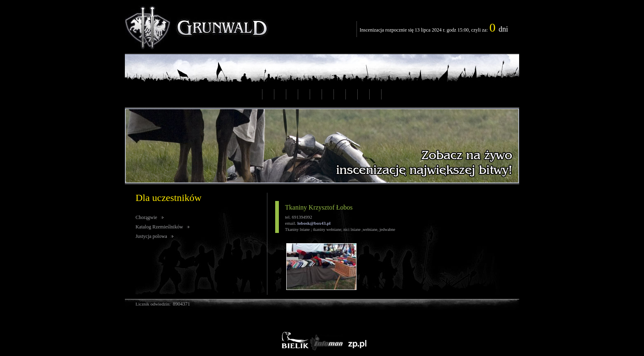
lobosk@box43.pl (314, 223)
